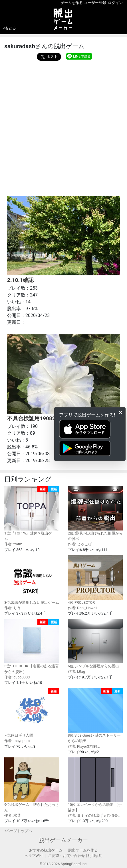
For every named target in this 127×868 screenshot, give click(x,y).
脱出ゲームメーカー (63, 840)
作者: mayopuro (17, 741)
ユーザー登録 (95, 3)
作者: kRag (77, 671)
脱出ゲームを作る (83, 850)
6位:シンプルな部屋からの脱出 (95, 644)
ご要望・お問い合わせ (66, 856)
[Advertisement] (63, 127)
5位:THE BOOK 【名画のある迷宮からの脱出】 (32, 646)
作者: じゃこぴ (80, 544)
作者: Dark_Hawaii (83, 608)
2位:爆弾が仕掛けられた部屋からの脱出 (95, 513)
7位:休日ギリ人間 (32, 713)
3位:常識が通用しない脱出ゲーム (32, 580)
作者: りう (13, 608)
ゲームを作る (72, 3)
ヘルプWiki (34, 856)
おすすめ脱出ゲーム (46, 850)
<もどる (9, 28)
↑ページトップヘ (18, 831)
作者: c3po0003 (17, 677)
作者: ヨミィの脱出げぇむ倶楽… (94, 815)
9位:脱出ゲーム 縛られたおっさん (32, 785)
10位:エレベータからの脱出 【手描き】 (95, 785)
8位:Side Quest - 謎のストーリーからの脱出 (95, 715)
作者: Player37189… (84, 746)
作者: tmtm (13, 544)
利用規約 (95, 856)
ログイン (115, 3)
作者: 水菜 (13, 815)
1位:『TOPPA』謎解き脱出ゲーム (32, 513)
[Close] (121, 412)
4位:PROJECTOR (95, 580)
